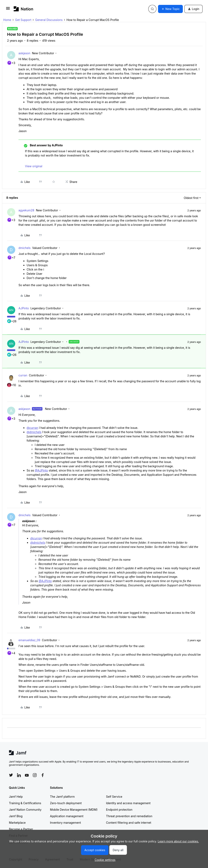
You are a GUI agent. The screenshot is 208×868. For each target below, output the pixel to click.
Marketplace (17, 823)
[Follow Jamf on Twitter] (11, 775)
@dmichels (34, 432)
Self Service (114, 797)
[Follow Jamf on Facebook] (43, 775)
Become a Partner (21, 829)
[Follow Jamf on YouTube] (27, 775)
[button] (8, 10)
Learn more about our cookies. (178, 841)
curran (23, 375)
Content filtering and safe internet (129, 823)
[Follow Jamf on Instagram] (35, 775)
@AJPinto (42, 470)
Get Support (23, 20)
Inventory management (65, 823)
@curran (32, 428)
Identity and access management (128, 803)
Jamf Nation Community (25, 810)
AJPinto (24, 308)
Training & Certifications (25, 803)
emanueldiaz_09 (29, 640)
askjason (24, 53)
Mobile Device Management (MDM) (74, 810)
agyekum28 (26, 210)
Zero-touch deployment (66, 803)
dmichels (24, 248)
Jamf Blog (16, 816)
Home (7, 20)
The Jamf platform (62, 797)
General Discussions (49, 20)
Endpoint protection (119, 810)
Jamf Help (16, 797)
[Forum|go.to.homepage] (23, 9)
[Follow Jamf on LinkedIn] (19, 775)
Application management (67, 816)
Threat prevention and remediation (129, 816)
